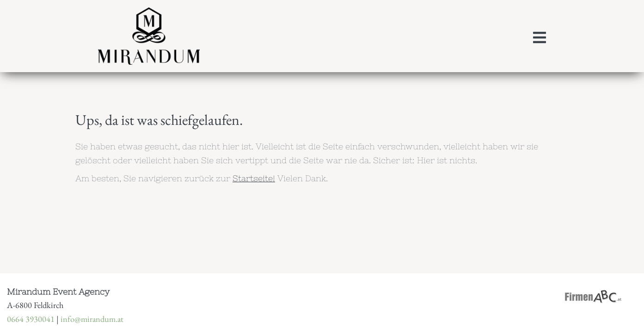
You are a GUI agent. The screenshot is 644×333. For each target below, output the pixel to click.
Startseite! (254, 178)
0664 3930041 (31, 319)
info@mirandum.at (92, 319)
